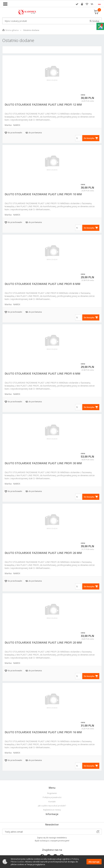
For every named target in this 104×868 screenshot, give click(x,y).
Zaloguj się (77, 4)
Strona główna (12, 30)
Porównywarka (92, 4)
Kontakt (52, 802)
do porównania (35, 133)
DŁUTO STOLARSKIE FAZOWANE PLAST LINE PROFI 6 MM (42, 373)
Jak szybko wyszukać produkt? (52, 806)
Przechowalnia (87, 4)
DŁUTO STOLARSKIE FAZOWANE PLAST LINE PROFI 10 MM (43, 194)
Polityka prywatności (52, 797)
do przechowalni (15, 133)
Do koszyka (89, 138)
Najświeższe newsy (52, 810)
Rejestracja (82, 4)
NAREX (17, 125)
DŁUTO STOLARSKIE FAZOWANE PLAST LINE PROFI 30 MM (43, 463)
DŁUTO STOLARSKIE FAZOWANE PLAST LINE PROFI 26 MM (43, 553)
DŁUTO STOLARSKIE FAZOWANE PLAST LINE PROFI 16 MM (43, 732)
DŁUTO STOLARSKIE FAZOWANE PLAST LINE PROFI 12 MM (43, 105)
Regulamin (52, 793)
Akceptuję (94, 862)
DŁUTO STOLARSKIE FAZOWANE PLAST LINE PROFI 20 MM (43, 642)
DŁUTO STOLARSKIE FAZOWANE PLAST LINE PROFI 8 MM (42, 284)
